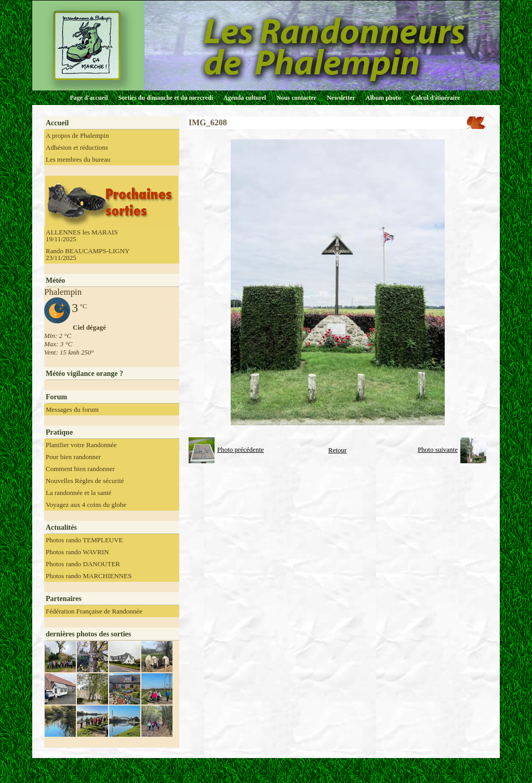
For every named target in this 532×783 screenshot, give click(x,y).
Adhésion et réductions (77, 147)
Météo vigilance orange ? (84, 374)
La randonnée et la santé (78, 493)
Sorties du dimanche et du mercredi (165, 98)
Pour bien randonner (73, 457)
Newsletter (341, 98)
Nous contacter (296, 98)
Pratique (59, 432)
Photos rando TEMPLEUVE (84, 540)
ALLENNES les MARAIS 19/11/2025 (82, 236)
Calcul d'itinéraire (435, 98)
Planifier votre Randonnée (81, 445)
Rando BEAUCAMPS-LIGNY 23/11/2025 (88, 254)
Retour (337, 450)
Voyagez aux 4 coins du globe (86, 505)
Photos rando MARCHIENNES (89, 576)
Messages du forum (72, 409)
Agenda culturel (245, 98)
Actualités (61, 527)
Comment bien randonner (80, 469)
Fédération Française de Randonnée (94, 611)
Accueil (57, 123)
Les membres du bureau (78, 159)
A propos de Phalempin (77, 135)
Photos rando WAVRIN (77, 552)
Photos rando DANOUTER (83, 564)
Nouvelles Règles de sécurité (85, 481)
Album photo (383, 98)
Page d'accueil (89, 98)
